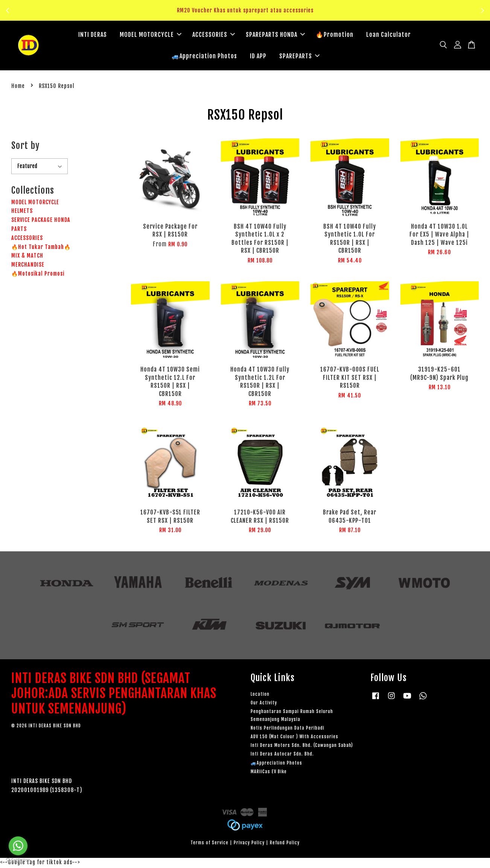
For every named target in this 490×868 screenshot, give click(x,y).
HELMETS (22, 212)
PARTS (19, 230)
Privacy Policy (249, 844)
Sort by (25, 147)
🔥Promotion (335, 35)
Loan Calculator (389, 35)
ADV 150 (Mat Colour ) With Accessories (294, 738)
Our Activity (264, 704)
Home (18, 87)
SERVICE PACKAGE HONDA (41, 221)
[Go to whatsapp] (18, 846)
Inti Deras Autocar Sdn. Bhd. (282, 755)
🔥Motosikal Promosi (38, 275)
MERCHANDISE (28, 266)
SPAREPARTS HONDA (275, 35)
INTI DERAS (93, 35)
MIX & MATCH (27, 257)
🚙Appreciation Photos (204, 56)
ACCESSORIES (214, 35)
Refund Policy (285, 844)
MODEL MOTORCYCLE (151, 35)
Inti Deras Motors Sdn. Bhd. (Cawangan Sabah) (302, 746)
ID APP (258, 56)
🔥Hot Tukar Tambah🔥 (41, 248)
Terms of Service (209, 844)
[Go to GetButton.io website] (18, 860)
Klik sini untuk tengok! (247, 15)
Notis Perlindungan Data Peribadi (288, 729)
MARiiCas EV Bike (269, 773)
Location (260, 695)
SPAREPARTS (299, 56)
